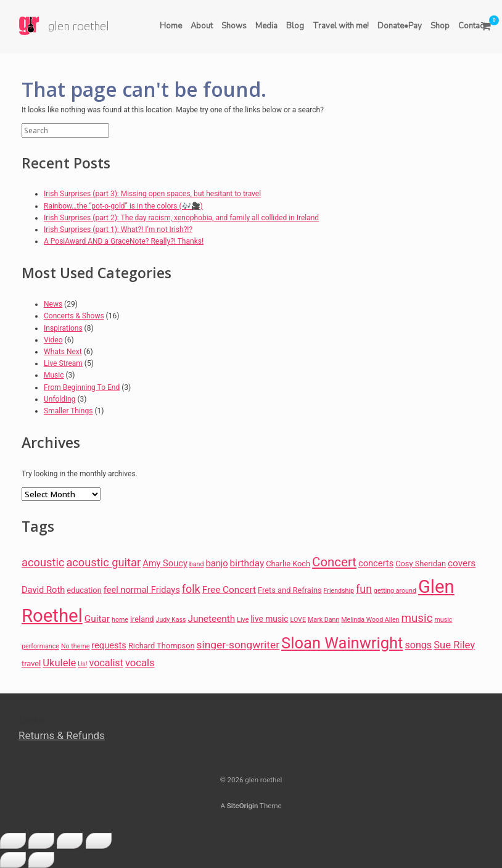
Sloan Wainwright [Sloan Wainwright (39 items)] (342, 643)
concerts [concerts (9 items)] (376, 563)
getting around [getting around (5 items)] (395, 591)
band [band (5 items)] (197, 564)
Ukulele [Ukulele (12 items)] (59, 663)
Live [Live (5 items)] (243, 620)
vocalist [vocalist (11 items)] (106, 663)
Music (54, 375)
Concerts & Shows (74, 316)
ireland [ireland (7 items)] (142, 619)
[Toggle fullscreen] (41, 841)
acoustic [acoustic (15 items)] (43, 562)
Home (171, 26)
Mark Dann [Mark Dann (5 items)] (323, 620)
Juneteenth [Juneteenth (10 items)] (211, 619)
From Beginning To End (82, 387)
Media (266, 26)
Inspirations (63, 328)
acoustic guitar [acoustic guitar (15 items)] (103, 562)
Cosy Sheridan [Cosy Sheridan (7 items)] (421, 564)
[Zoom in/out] (13, 841)
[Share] (70, 841)
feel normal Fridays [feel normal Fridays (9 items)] (142, 590)
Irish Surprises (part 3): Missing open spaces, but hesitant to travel (152, 194)
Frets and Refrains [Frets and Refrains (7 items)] (290, 590)
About (202, 26)
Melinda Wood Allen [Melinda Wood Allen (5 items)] (370, 620)
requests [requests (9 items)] (109, 645)
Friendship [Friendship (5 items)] (339, 591)
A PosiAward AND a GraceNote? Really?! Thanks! (124, 241)
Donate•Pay (400, 26)
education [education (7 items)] (84, 590)
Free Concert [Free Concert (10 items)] (229, 590)
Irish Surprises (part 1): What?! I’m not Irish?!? (118, 229)
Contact (472, 26)
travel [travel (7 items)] (31, 663)
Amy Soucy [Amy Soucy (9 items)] (165, 563)
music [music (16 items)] (417, 618)
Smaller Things (68, 411)
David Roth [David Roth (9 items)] (43, 590)
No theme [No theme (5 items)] (75, 646)
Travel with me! (341, 26)
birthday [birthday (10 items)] (247, 563)
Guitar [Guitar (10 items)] (97, 619)
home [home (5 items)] (120, 620)
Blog (295, 26)
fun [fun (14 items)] (364, 589)
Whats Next (63, 352)
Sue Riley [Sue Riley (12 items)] (454, 645)
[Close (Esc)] (99, 841)
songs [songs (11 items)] (418, 645)
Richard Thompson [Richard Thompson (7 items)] (162, 646)
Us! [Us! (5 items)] (82, 664)
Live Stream (63, 363)
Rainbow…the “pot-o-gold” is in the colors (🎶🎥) (123, 206)
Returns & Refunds (62, 735)
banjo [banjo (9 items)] (216, 563)
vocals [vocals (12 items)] (140, 663)
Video (53, 340)
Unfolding (60, 399)
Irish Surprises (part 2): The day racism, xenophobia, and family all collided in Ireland (181, 218)
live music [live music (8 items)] (269, 619)
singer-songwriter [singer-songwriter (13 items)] (238, 645)
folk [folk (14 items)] (191, 589)
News (53, 304)
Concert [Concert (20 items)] (334, 562)
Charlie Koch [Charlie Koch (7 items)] (288, 564)
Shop (440, 26)
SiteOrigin (243, 806)
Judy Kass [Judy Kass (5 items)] (171, 620)
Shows (234, 26)
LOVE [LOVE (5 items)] (298, 620)
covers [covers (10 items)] (462, 563)
